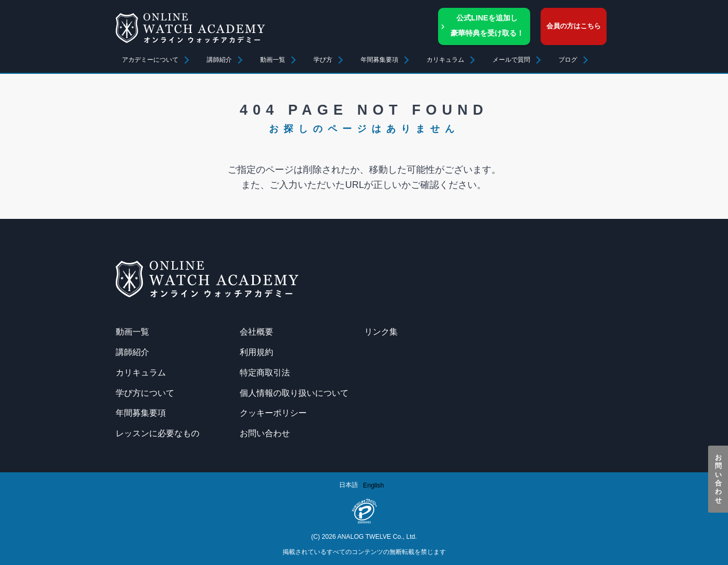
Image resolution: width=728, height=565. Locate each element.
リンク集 (381, 331)
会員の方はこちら (574, 26)
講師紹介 (219, 60)
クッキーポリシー (273, 413)
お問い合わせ (718, 479)
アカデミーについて (150, 60)
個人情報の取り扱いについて (294, 393)
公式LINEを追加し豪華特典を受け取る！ (487, 25)
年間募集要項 (379, 60)
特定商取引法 (265, 372)
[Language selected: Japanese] (364, 485)
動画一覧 (273, 60)
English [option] (374, 485)
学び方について (145, 393)
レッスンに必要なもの (158, 433)
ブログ (568, 60)
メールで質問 (511, 60)
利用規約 (256, 352)
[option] (374, 485)
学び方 (323, 60)
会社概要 (256, 331)
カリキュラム (141, 372)
